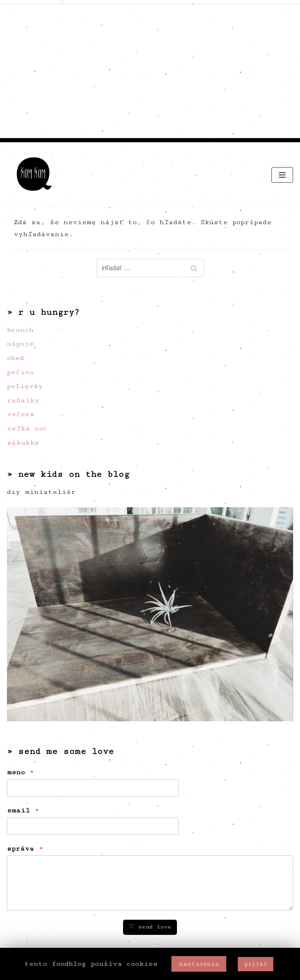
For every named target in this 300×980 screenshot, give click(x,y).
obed (15, 358)
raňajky (23, 400)
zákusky (23, 443)
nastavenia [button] (199, 964)
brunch (20, 330)
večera (21, 414)
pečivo (20, 372)
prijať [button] (256, 964)
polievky (25, 386)
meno (21, 772)
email (23, 810)
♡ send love (150, 927)
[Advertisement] (150, 69)
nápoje (20, 344)
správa (25, 849)
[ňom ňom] (35, 175)
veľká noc (27, 428)
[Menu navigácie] (282, 175)
